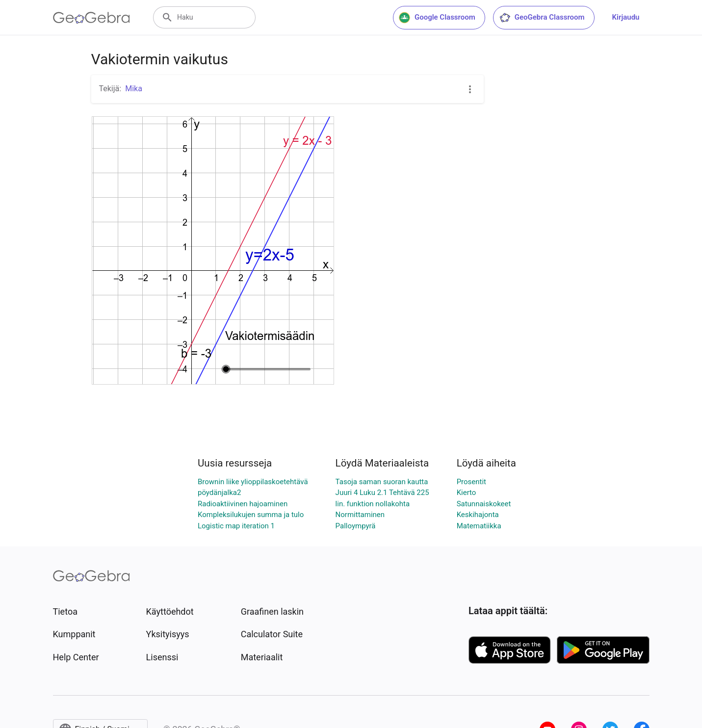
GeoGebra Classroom (542, 18)
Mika (134, 89)
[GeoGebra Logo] (91, 18)
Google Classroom (437, 18)
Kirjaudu (626, 17)
